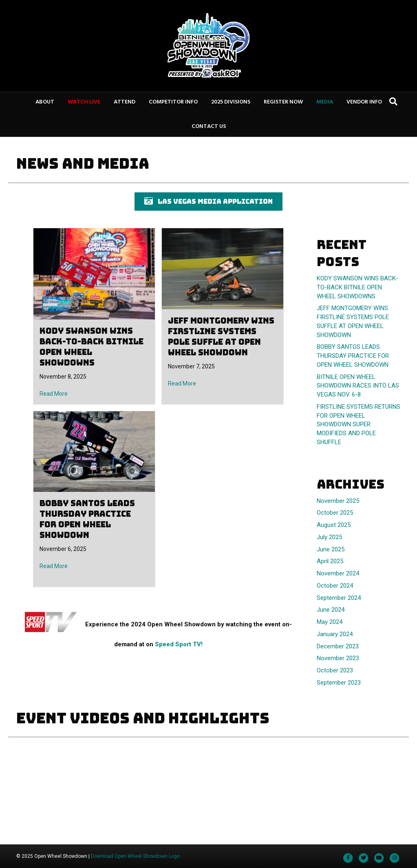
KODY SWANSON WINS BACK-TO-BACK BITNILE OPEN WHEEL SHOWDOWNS (92, 347)
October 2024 (335, 586)
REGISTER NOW (283, 102)
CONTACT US (209, 127)
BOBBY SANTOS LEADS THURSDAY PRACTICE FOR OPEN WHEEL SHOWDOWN (87, 519)
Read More (54, 394)
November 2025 (338, 501)
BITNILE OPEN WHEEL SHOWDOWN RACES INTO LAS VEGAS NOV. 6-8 (358, 386)
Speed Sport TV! (179, 644)
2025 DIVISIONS (231, 102)
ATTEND (125, 102)
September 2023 (339, 683)
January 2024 (335, 634)
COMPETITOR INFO (173, 102)
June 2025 (331, 549)
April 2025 (330, 561)
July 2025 (329, 537)
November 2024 (338, 573)
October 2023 (335, 670)
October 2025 (335, 513)
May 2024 (330, 622)
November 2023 (338, 658)
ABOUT (45, 102)
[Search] (393, 101)
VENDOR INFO (364, 102)
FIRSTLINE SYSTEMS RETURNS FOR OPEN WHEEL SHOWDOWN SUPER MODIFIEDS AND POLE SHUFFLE (359, 424)
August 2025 (334, 525)
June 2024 (331, 610)
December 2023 (338, 646)
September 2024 (339, 598)
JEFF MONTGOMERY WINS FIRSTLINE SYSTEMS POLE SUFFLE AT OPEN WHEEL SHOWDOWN (221, 337)
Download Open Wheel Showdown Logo (135, 856)
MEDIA (325, 102)
